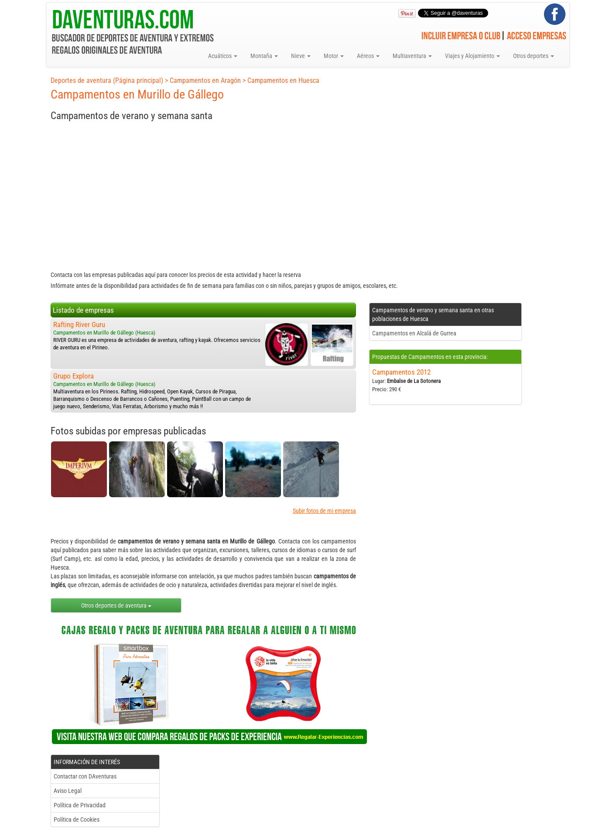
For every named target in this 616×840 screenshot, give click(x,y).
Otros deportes (534, 56)
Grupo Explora (74, 376)
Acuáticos (223, 56)
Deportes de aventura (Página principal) (107, 80)
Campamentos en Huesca (283, 80)
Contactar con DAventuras (85, 776)
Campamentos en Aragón (205, 80)
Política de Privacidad (80, 805)
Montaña (264, 56)
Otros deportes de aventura (116, 605)
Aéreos (368, 56)
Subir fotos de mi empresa (324, 511)
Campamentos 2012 (401, 372)
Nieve (301, 56)
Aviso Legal (68, 791)
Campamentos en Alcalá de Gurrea (414, 333)
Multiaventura (412, 56)
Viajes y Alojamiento (472, 56)
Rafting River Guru (79, 324)
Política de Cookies (77, 820)
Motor (334, 56)
